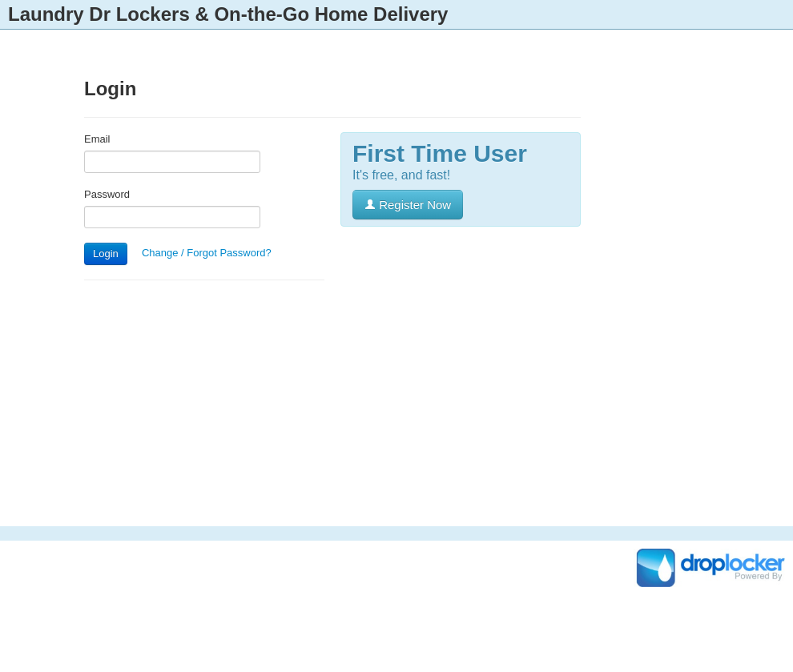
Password (107, 194)
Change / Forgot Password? (207, 253)
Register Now (408, 205)
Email (97, 139)
